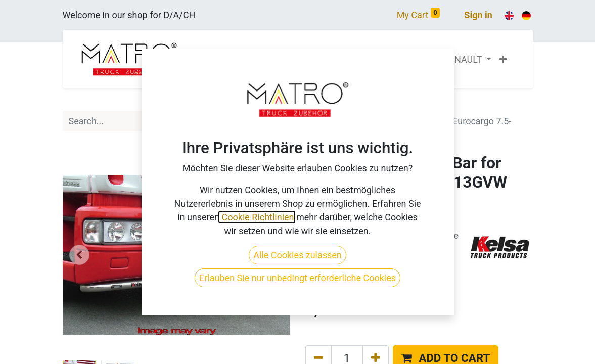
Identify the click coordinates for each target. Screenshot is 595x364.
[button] (503, 59)
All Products (330, 107)
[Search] (279, 121)
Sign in (478, 15)
